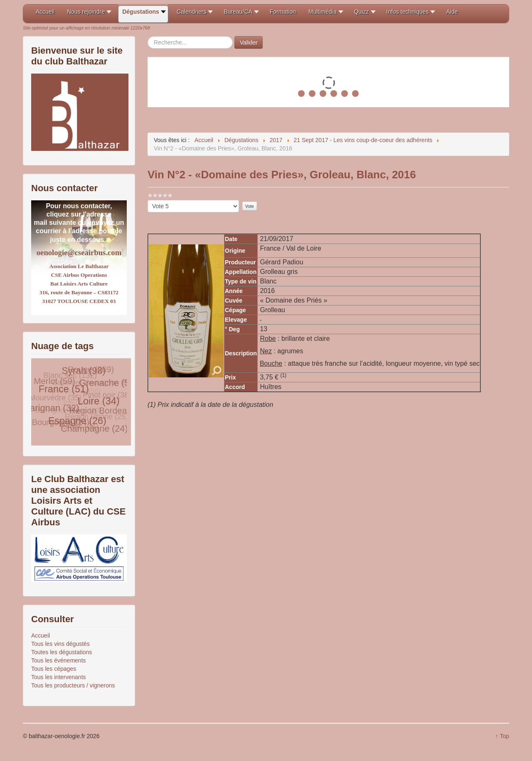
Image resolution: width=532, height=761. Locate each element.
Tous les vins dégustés (60, 644)
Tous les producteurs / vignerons (73, 685)
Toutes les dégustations (62, 652)
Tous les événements (59, 660)
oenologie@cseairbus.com (79, 252)
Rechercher (148, 36)
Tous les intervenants (59, 677)
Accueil (41, 635)
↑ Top (502, 736)
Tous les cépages (54, 669)
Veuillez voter (148, 200)
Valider (249, 42)
